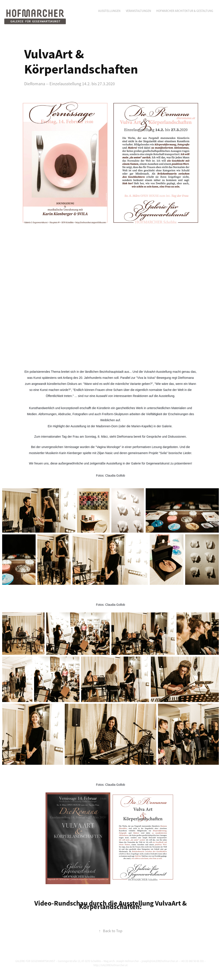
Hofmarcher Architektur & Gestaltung (185, 11)
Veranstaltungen (138, 11)
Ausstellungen (109, 11)
